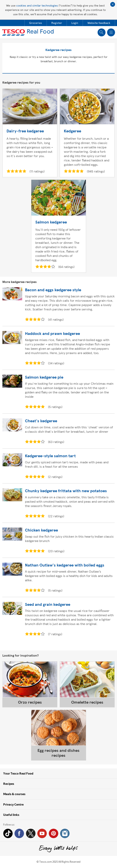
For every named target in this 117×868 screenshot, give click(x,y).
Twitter (31, 833)
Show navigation (111, 32)
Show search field (102, 32)
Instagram (65, 833)
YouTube (42, 833)
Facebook (19, 833)
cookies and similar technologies (37, 5)
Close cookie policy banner (113, 4)
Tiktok (8, 833)
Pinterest (54, 833)
